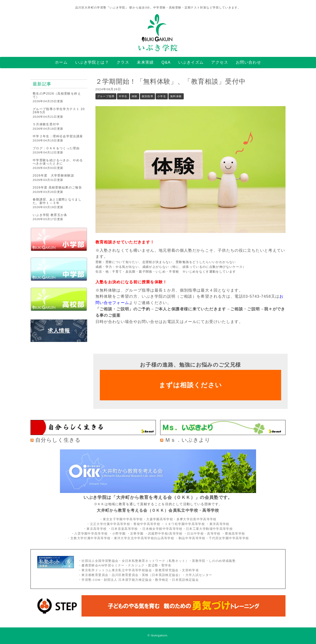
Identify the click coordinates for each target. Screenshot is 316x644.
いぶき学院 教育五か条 (50, 215)
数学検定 (162, 580)
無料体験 (176, 96)
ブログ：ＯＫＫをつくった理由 (56, 148)
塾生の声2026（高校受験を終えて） (57, 95)
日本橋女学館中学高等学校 (162, 529)
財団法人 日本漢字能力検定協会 (128, 580)
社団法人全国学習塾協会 (100, 561)
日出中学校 (195, 534)
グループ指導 (106, 96)
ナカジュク (136, 565)
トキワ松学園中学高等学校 (185, 524)
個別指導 (147, 96)
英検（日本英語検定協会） (162, 575)
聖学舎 (166, 565)
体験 (135, 96)
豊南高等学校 (235, 534)
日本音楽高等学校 (125, 529)
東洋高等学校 (219, 524)
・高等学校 (212, 534)
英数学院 (199, 561)
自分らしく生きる (58, 440)
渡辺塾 (153, 565)
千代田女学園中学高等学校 (229, 538)
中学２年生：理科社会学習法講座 (58, 136)
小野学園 (119, 534)
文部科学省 (190, 570)
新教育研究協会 (167, 570)
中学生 (123, 96)
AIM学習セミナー (111, 565)
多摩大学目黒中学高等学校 (197, 519)
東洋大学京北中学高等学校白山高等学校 (145, 538)
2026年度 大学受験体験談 (53, 175)
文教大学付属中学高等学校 (90, 538)
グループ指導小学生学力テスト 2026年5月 (59, 111)
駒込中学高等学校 (192, 538)
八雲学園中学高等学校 (91, 534)
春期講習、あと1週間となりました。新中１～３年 (57, 201)
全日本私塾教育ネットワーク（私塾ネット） (155, 561)
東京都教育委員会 (95, 575)
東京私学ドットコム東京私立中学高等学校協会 (117, 570)
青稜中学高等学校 (147, 524)
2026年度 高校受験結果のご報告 (57, 187)
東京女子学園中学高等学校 (123, 519)
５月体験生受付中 (46, 124)
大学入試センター (199, 575)
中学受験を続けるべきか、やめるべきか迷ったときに (58, 162)
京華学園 (137, 534)
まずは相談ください (190, 385)
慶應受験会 (90, 565)
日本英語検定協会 (185, 580)
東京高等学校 (97, 529)
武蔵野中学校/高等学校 (165, 534)
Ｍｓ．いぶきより (188, 440)
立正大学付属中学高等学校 (110, 524)
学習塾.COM (91, 580)
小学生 (162, 96)
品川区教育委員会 (125, 575)
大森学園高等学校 (160, 519)
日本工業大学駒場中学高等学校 (209, 529)
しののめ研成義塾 (222, 561)
